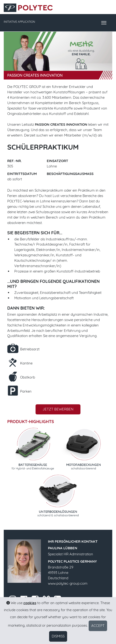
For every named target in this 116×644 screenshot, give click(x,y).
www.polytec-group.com (68, 583)
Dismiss (58, 636)
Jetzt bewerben (58, 409)
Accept (98, 626)
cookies (30, 603)
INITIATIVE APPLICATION (19, 22)
